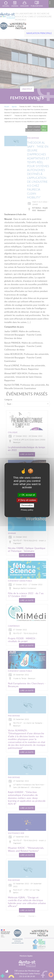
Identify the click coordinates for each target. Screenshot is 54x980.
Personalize (27, 505)
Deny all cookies (27, 500)
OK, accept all (27, 495)
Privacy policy (27, 510)
